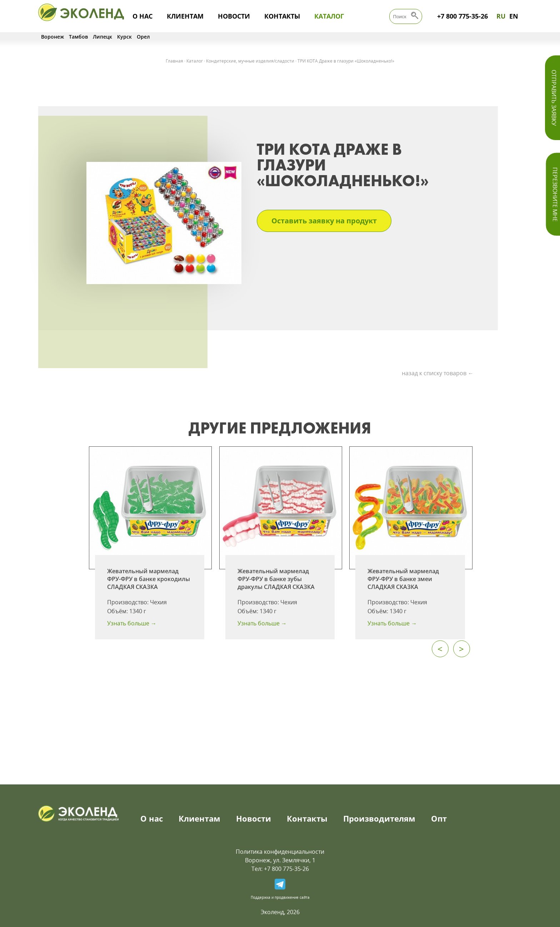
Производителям (379, 818)
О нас (142, 16)
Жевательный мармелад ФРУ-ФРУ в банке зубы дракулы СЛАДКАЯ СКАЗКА (276, 579)
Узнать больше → (132, 623)
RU (501, 16)
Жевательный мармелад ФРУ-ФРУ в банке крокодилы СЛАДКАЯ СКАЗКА (149, 579)
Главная (174, 61)
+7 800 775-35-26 (462, 16)
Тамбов (78, 37)
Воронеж (52, 37)
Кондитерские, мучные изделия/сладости (250, 61)
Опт (439, 818)
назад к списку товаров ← (438, 373)
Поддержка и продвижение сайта (280, 897)
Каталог (329, 16)
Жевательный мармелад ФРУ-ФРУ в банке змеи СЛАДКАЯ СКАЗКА (403, 579)
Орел (143, 37)
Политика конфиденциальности (280, 852)
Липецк (102, 37)
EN (514, 16)
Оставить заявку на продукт (324, 221)
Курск (124, 37)
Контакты (282, 16)
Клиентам (185, 16)
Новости (234, 16)
